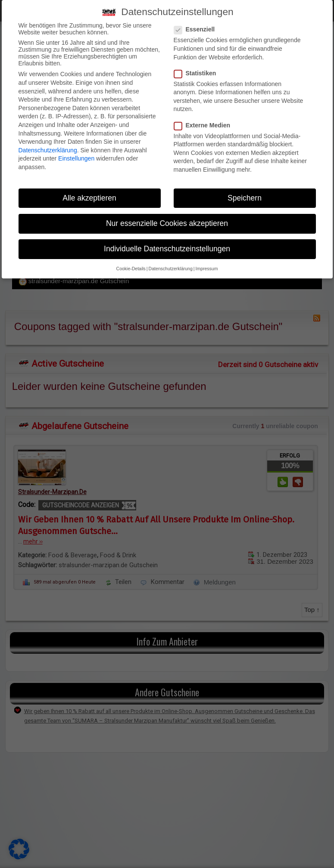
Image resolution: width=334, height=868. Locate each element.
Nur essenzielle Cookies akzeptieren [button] (167, 223)
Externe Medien (205, 125)
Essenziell (197, 29)
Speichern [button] (245, 198)
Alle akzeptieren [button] (89, 198)
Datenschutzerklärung (48, 150)
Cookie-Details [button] (131, 269)
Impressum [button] (206, 269)
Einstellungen (76, 158)
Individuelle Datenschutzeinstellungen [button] (167, 249)
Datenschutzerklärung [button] (171, 269)
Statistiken (198, 73)
